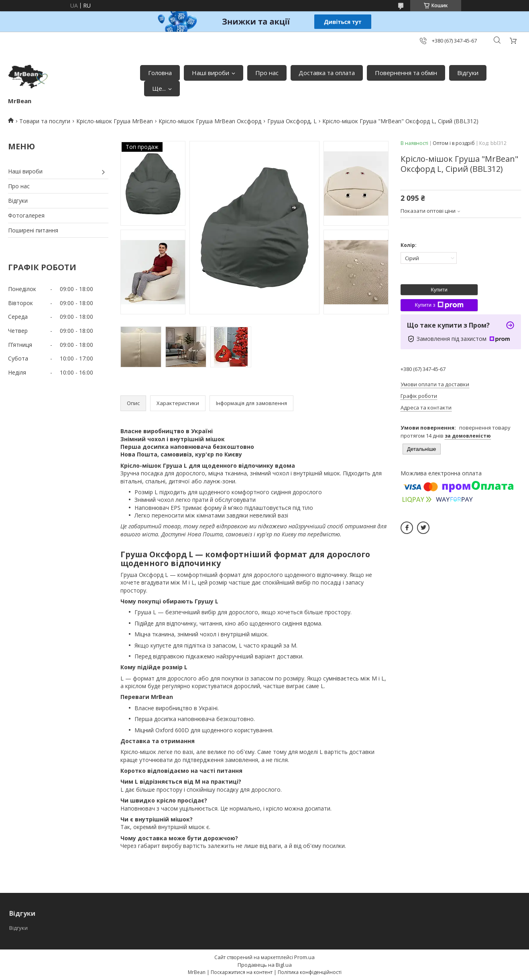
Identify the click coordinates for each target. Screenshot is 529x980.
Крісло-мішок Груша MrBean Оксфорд (210, 121)
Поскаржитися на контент (242, 972)
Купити (439, 290)
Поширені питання (33, 230)
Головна (160, 73)
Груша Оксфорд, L (292, 121)
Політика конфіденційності (310, 972)
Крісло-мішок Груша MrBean (115, 121)
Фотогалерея (26, 215)
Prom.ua (304, 957)
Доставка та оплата (327, 73)
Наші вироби (211, 73)
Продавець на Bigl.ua (265, 965)
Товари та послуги (45, 121)
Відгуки (468, 73)
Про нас (267, 73)
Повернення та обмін (406, 73)
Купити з (439, 305)
